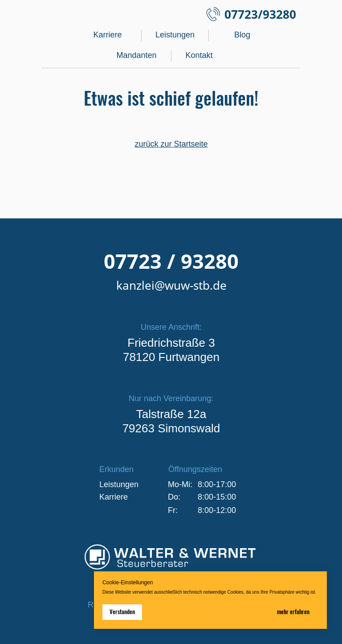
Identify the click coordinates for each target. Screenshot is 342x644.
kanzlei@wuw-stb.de (171, 285)
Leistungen (175, 35)
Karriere (107, 35)
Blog (242, 35)
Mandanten (136, 55)
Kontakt (199, 55)
